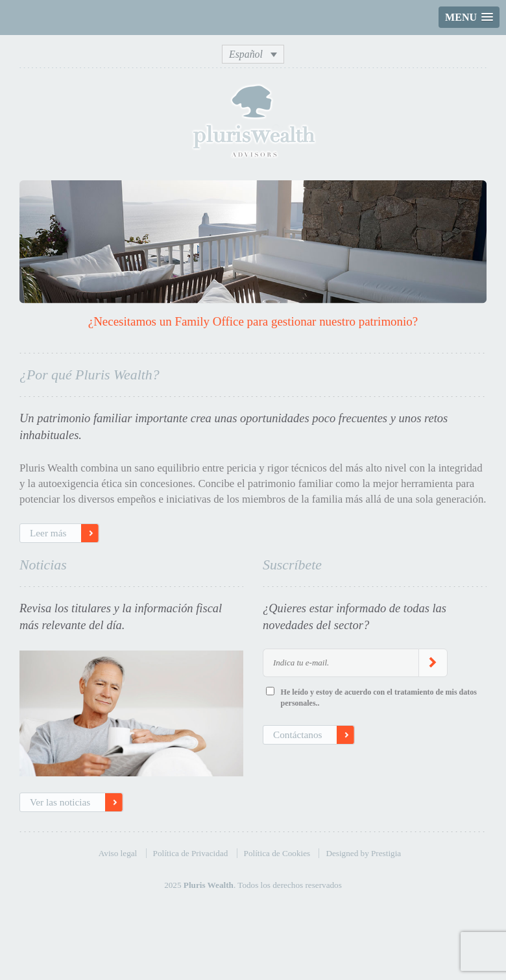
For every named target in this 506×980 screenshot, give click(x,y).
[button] (469, 17)
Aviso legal (118, 853)
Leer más (48, 533)
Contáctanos (297, 735)
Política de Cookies (277, 853)
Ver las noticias (60, 802)
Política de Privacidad (191, 853)
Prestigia (386, 853)
